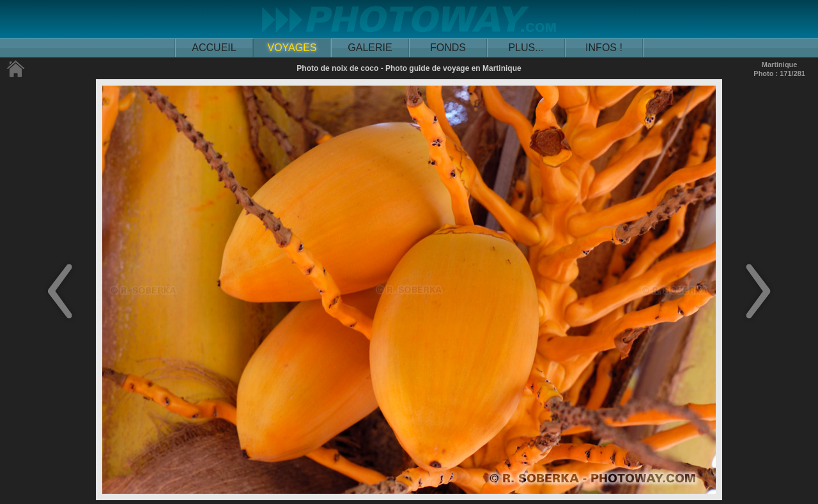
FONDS (448, 48)
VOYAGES (292, 48)
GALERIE (370, 48)
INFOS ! (604, 48)
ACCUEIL (214, 48)
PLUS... (526, 48)
